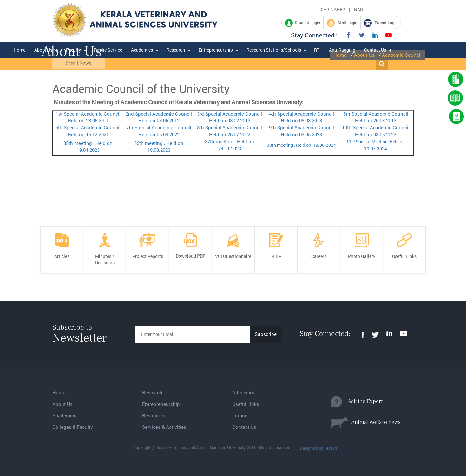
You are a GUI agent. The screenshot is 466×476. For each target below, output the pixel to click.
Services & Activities (164, 427)
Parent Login (381, 23)
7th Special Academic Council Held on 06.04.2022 (159, 131)
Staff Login (342, 23)
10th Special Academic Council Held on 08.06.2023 (376, 131)
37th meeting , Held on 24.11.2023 (230, 145)
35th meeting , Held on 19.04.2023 (88, 146)
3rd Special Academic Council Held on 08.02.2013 (230, 117)
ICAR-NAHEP (332, 9)
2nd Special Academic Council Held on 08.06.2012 (159, 117)
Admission (244, 392)
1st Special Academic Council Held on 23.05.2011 (88, 117)
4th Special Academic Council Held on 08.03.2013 (302, 117)
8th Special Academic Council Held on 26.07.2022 (230, 131)
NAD (358, 9)
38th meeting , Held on (289, 145)
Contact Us (375, 50)
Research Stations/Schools (274, 50)
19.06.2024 (324, 145)
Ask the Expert (357, 402)
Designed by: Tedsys (318, 448)
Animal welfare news (366, 423)
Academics (142, 50)
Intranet (241, 415)
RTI (317, 50)
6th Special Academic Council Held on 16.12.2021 (88, 131)
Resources (154, 415)
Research (176, 50)
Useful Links (246, 404)
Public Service (108, 50)
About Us (43, 50)
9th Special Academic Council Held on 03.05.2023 (302, 131)
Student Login (302, 23)
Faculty (73, 50)
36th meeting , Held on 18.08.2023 (159, 146)
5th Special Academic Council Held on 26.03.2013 (376, 117)
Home (20, 50)
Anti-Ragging (342, 50)
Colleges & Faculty (73, 427)
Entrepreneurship (216, 50)
